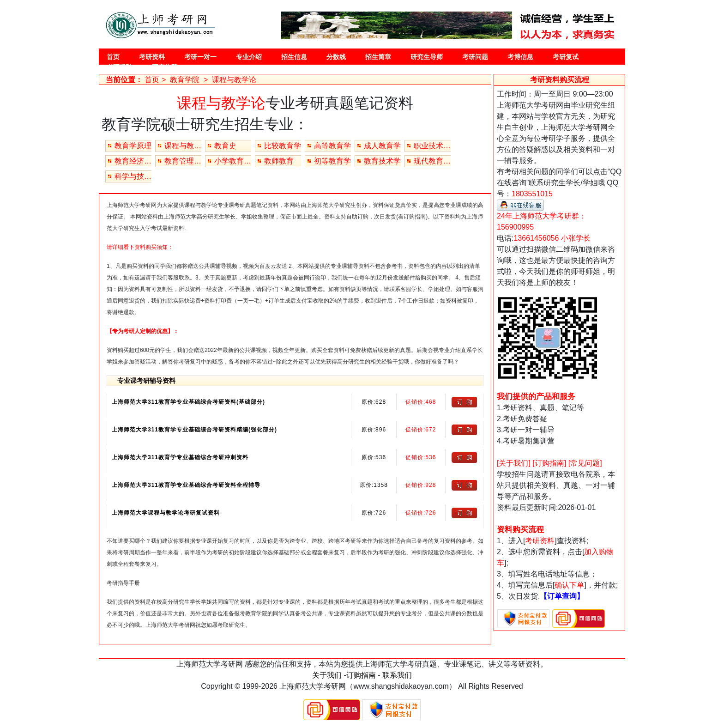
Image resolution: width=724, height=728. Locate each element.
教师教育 (279, 161)
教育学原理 (133, 146)
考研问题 (475, 57)
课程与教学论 (183, 146)
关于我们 (327, 675)
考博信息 (520, 57)
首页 (113, 57)
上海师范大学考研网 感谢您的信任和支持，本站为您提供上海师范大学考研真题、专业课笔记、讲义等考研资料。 (362, 664)
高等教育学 (332, 146)
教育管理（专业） (183, 161)
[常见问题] (585, 463)
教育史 (225, 146)
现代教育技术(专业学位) (432, 161)
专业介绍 (249, 57)
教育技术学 (382, 161)
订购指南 (361, 675)
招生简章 (378, 57)
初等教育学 (332, 161)
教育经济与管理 (133, 161)
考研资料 (152, 57)
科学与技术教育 (133, 176)
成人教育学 (382, 146)
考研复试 (566, 57)
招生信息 (294, 57)
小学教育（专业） (233, 161)
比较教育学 (283, 146)
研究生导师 (427, 57)
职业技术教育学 (432, 146)
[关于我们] (514, 463)
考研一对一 (200, 57)
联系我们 (397, 675)
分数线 (336, 57)
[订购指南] (549, 463)
